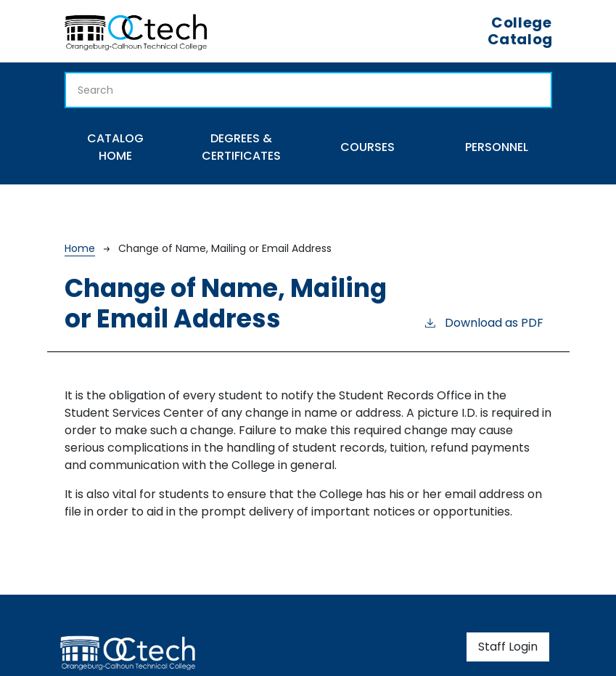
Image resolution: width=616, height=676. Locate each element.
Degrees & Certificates (241, 147)
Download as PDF (483, 323)
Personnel (497, 147)
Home (80, 248)
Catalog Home (115, 147)
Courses (367, 147)
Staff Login (508, 647)
